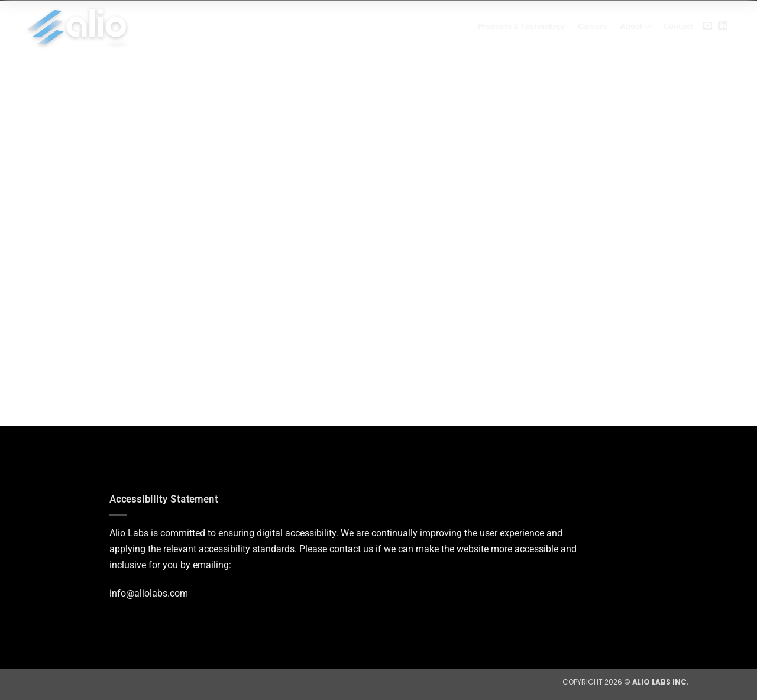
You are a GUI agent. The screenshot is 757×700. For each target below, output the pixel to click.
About (635, 27)
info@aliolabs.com (149, 593)
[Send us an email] (707, 26)
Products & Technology (521, 26)
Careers (592, 26)
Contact (678, 26)
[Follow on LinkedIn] (723, 26)
